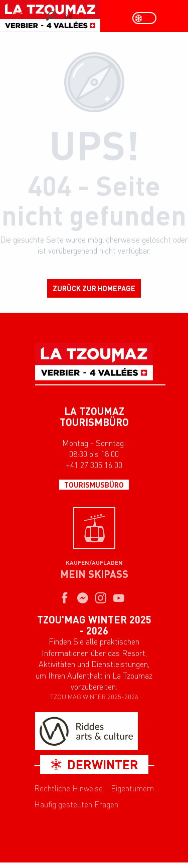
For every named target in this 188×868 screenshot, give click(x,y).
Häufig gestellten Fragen (76, 804)
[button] (51, 16)
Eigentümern (132, 788)
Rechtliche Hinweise (68, 788)
